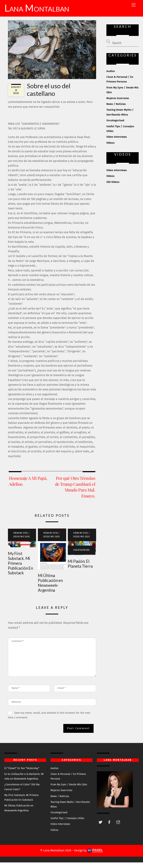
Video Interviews (117, 142)
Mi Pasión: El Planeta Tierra (80, 569)
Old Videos (113, 187)
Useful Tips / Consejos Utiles (67, 824)
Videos (110, 148)
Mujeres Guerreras (118, 104)
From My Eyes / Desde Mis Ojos (22, 540)
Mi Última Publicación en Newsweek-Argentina (50, 588)
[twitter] (100, 827)
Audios (111, 77)
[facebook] (109, 827)
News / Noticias (116, 109)
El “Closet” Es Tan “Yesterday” (22, 774)
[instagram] (118, 827)
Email (62, 694)
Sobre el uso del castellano (49, 95)
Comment (18, 646)
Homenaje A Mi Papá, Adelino (28, 487)
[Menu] (134, 5)
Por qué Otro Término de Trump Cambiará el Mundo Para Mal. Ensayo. (75, 492)
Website (16, 707)
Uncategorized (81, 555)
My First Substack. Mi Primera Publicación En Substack (20, 569)
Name (16, 694)
